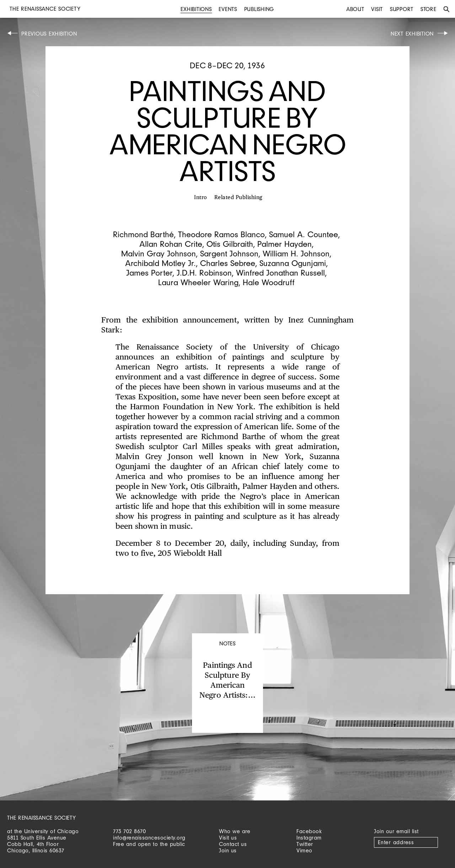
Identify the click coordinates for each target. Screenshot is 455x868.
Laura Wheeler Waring (198, 282)
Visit (377, 9)
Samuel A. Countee (304, 234)
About (355, 9)
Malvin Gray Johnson (159, 253)
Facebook (309, 831)
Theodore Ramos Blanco (221, 234)
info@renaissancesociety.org (149, 838)
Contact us (233, 844)
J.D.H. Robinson (204, 273)
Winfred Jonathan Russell (280, 273)
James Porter (149, 273)
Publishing (259, 9)
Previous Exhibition (49, 34)
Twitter (305, 844)
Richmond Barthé (143, 234)
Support (402, 9)
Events (228, 9)
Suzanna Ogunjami (293, 263)
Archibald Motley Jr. (160, 263)
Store (429, 9)
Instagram (309, 838)
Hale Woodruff (269, 282)
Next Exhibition (412, 34)
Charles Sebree (228, 263)
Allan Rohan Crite (171, 244)
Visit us (228, 838)
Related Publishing (239, 198)
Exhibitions (196, 9)
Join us (228, 850)
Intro (201, 198)
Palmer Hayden (285, 244)
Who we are (235, 831)
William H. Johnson (296, 253)
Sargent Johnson (229, 253)
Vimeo (304, 850)
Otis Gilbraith (230, 244)
